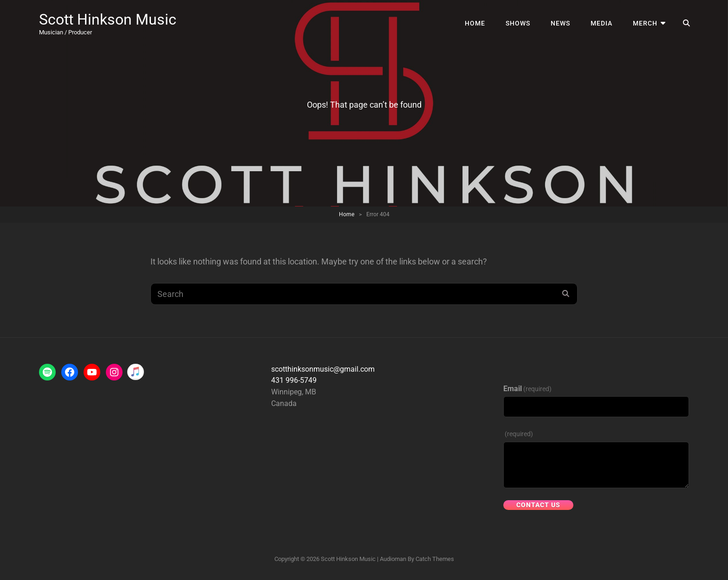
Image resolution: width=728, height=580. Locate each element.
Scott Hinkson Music (108, 19)
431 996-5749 (294, 380)
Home (475, 23)
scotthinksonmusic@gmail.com (323, 369)
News (560, 23)
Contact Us (538, 505)
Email (527, 389)
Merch (645, 23)
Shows (518, 23)
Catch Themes (435, 559)
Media (601, 23)
